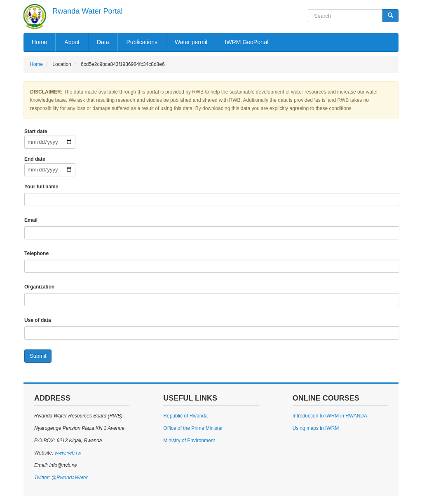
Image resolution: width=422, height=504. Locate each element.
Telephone (36, 253)
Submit (38, 356)
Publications (142, 42)
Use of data (38, 320)
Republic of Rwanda (185, 416)
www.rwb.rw (67, 453)
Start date (36, 131)
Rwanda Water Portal (87, 11)
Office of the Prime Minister (193, 428)
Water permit (191, 42)
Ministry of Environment (189, 441)
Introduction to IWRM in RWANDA (330, 416)
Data (103, 42)
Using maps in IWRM (316, 428)
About (72, 42)
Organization (39, 287)
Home (39, 42)
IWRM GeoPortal (247, 42)
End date (35, 159)
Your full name (41, 187)
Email (31, 220)
